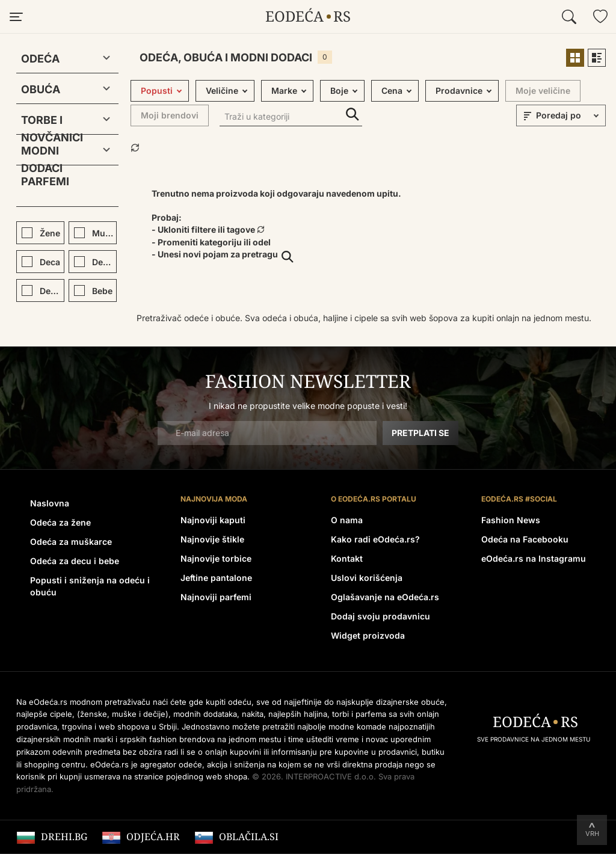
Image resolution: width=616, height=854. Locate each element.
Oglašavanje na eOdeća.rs (385, 597)
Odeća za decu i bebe (75, 561)
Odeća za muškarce (71, 542)
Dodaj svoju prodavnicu (380, 616)
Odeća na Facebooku (525, 539)
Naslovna (50, 503)
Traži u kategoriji (353, 115)
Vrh (592, 834)
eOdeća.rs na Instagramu (534, 558)
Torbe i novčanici (52, 122)
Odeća (40, 59)
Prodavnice (459, 91)
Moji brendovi (170, 115)
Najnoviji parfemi (216, 597)
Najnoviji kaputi (213, 520)
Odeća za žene (60, 522)
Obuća (41, 89)
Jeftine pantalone (216, 578)
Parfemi (45, 181)
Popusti (157, 91)
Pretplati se (420, 433)
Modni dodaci (42, 153)
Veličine (222, 91)
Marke (284, 91)
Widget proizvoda (368, 635)
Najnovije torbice (216, 558)
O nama (347, 520)
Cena (392, 91)
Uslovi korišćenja (367, 578)
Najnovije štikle (212, 539)
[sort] (569, 115)
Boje (339, 91)
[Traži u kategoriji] (291, 118)
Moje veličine (543, 91)
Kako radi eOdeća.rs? (375, 539)
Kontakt (347, 558)
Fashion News (511, 520)
